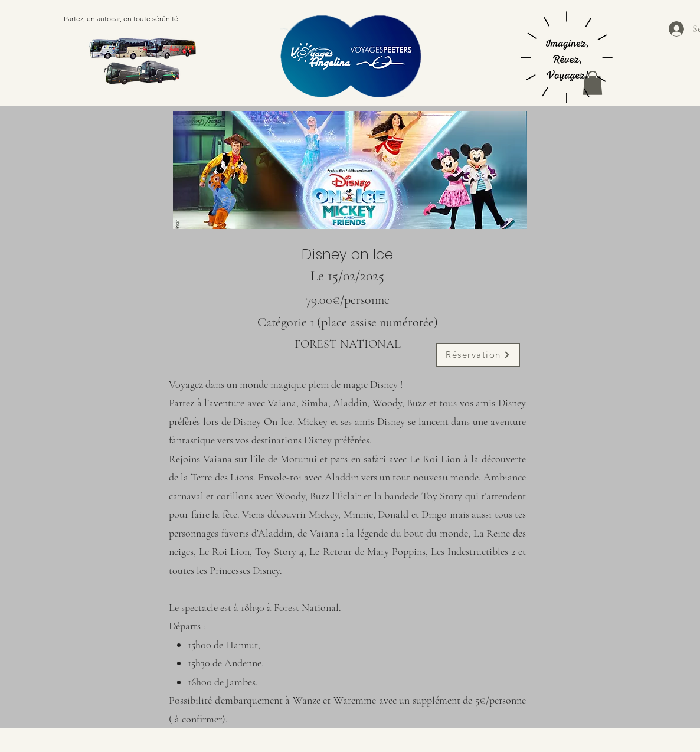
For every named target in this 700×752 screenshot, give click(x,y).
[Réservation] (478, 355)
